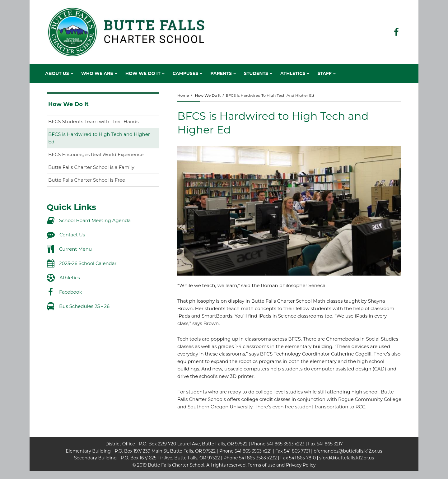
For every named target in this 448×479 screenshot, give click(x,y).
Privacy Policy (301, 465)
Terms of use (261, 465)
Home (183, 95)
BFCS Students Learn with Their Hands (93, 121)
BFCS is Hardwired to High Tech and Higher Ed (99, 138)
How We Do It (208, 95)
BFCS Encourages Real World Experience (96, 154)
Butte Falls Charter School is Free (87, 180)
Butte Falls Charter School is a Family (91, 167)
